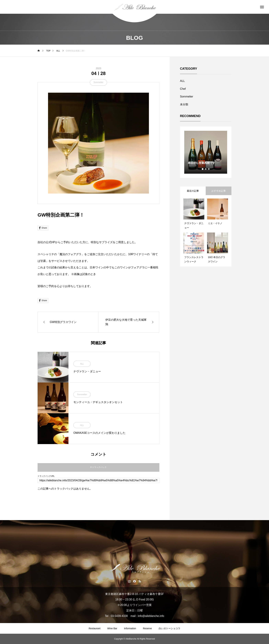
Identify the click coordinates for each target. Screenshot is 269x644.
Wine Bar (112, 628)
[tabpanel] (206, 152)
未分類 (184, 104)
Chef (183, 89)
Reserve (147, 628)
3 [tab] (209, 169)
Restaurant (95, 628)
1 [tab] (203, 169)
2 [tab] (206, 169)
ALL (82, 364)
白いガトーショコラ (169, 628)
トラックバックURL (46, 476)
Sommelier (98, 82)
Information (130, 628)
